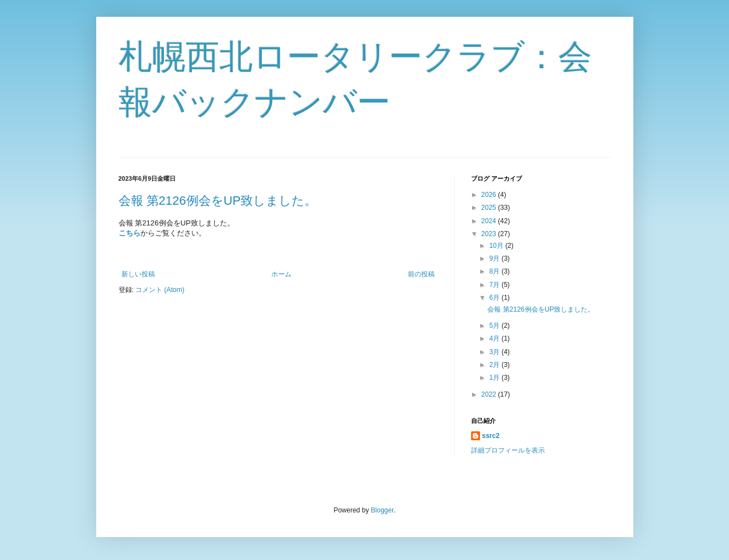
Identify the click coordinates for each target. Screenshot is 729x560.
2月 (495, 365)
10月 (497, 246)
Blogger (382, 510)
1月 (495, 378)
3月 (495, 352)
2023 (490, 234)
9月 (495, 258)
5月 (495, 326)
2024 (490, 221)
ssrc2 (491, 436)
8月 (495, 271)
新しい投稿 (138, 274)
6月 (495, 298)
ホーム (281, 274)
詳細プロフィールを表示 (508, 450)
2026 (490, 195)
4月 (495, 338)
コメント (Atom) (160, 290)
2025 (490, 208)
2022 (490, 394)
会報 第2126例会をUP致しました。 (218, 201)
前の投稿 (421, 274)
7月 (495, 285)
